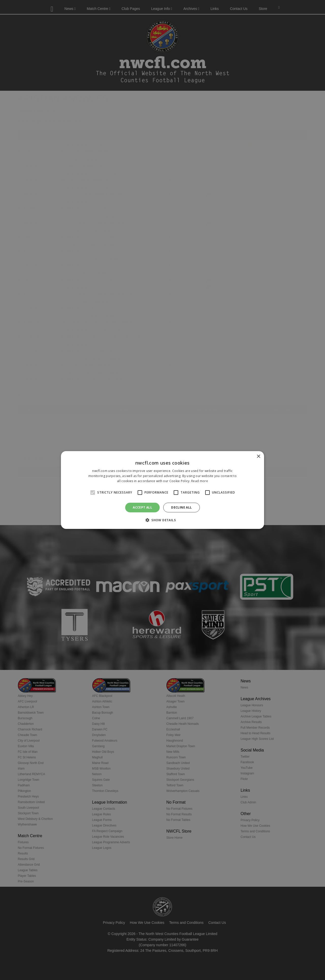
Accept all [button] (142, 507)
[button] (162, 520)
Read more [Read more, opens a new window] (200, 481)
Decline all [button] (181, 507)
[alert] (162, 490)
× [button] (258, 457)
